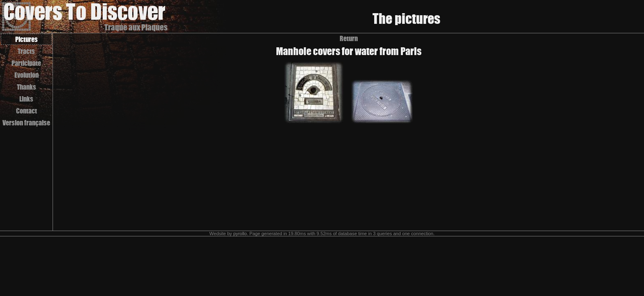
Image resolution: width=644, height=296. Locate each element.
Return (349, 38)
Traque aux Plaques (136, 27)
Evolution (26, 75)
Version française (26, 123)
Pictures (26, 39)
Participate (26, 63)
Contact (26, 111)
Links (26, 99)
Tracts (26, 51)
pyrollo (240, 234)
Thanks (26, 87)
